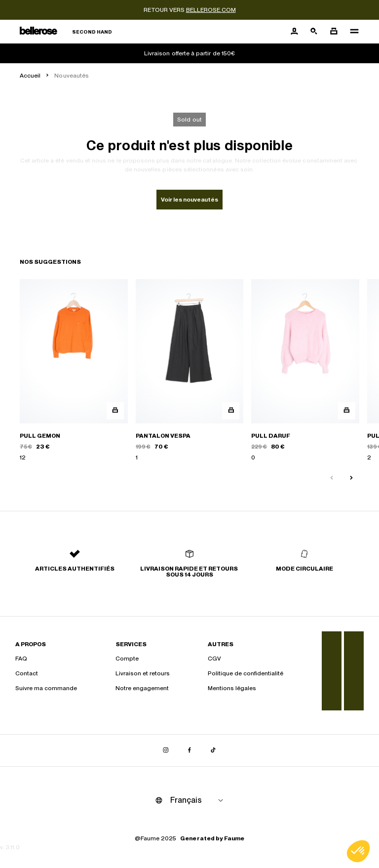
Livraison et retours (143, 673)
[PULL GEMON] (74, 371)
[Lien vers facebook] (189, 750)
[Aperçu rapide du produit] (115, 411)
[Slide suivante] (351, 478)
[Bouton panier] (334, 32)
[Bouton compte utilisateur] (294, 32)
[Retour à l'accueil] (66, 32)
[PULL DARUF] (305, 371)
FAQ (21, 659)
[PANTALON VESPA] (190, 371)
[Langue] (198, 800)
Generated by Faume (212, 838)
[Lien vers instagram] (166, 750)
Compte (127, 659)
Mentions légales (232, 688)
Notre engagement (142, 688)
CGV (214, 659)
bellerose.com (211, 10)
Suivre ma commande (46, 688)
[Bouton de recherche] (314, 32)
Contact (27, 673)
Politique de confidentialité (246, 673)
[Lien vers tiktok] (213, 750)
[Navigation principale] (351, 32)
